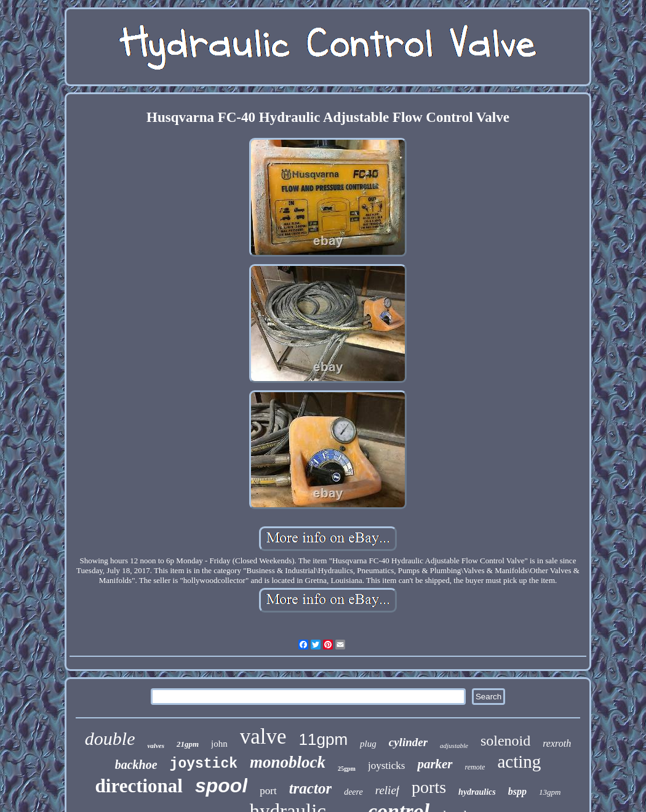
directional (139, 786)
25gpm (347, 769)
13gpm (550, 792)
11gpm (324, 739)
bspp (517, 791)
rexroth (557, 743)
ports (429, 787)
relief (387, 790)
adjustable (454, 746)
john (219, 744)
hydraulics (477, 792)
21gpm (188, 744)
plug (368, 744)
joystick (204, 764)
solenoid (505, 741)
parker (435, 764)
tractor (310, 788)
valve (263, 737)
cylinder (408, 742)
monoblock (288, 762)
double (110, 738)
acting (519, 762)
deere (353, 792)
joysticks (386, 766)
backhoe (136, 765)
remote (475, 767)
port (268, 791)
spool (221, 786)
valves (155, 746)
